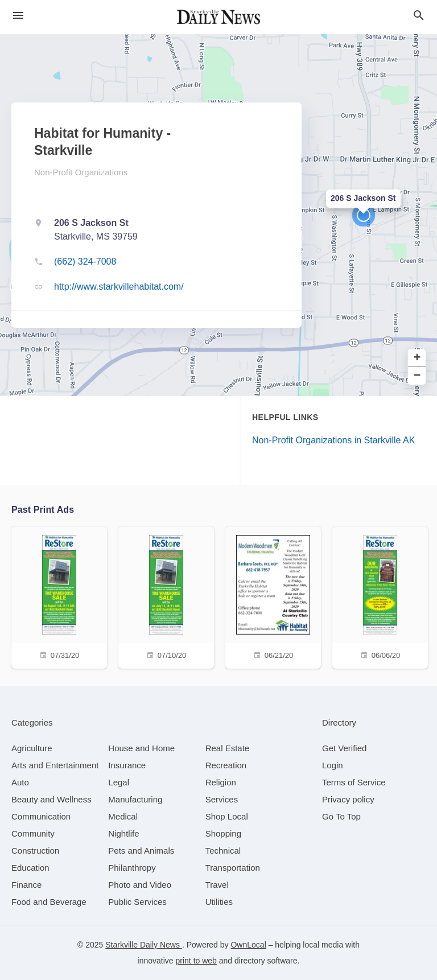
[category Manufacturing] (135, 799)
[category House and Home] (141, 748)
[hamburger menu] (18, 16)
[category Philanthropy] (132, 868)
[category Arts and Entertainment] (55, 765)
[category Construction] (35, 851)
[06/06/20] (380, 596)
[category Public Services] (137, 902)
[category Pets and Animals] (141, 851)
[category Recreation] (226, 765)
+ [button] (417, 358)
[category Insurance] (127, 765)
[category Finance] (26, 885)
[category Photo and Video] (140, 885)
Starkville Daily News (144, 945)
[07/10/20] (166, 596)
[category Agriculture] (32, 748)
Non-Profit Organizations (81, 172)
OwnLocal (248, 945)
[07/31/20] (59, 596)
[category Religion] (221, 782)
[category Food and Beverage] (49, 902)
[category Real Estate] (228, 748)
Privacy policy (348, 799)
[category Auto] (20, 782)
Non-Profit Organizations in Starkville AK (333, 440)
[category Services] (222, 799)
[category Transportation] (233, 868)
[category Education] (30, 868)
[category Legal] (119, 782)
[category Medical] (123, 816)
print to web (196, 961)
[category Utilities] (219, 902)
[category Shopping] (223, 833)
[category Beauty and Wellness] (51, 799)
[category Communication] (41, 816)
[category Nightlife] (123, 833)
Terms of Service (354, 782)
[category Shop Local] (227, 816)
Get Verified (344, 748)
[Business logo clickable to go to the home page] (218, 17)
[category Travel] (217, 885)
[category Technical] (223, 851)
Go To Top (341, 816)
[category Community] (33, 833)
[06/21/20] (273, 596)
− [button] (417, 376)
